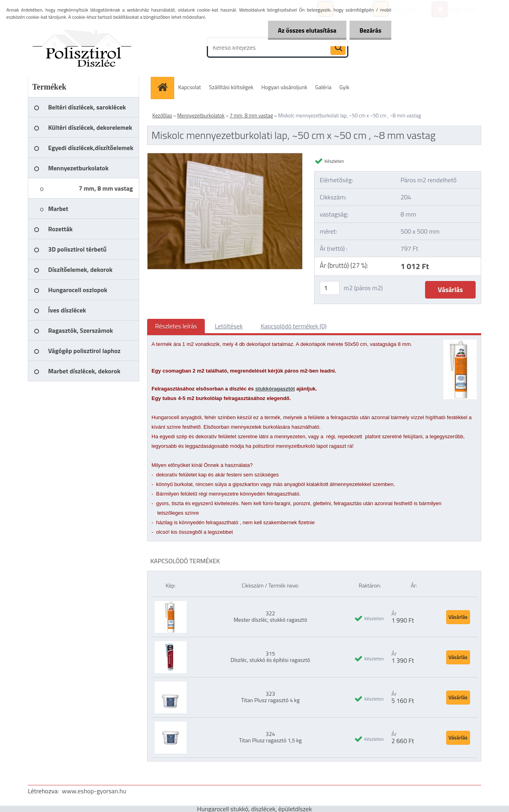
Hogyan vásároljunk (284, 87)
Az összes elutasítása (307, 30)
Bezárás (370, 30)
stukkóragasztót (275, 389)
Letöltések (229, 326)
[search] (338, 48)
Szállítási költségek (231, 87)
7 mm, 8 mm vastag (252, 115)
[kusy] (330, 288)
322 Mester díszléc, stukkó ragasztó (270, 616)
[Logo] (83, 47)
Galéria (323, 87)
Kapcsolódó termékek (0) (293, 326)
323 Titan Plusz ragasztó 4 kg (270, 697)
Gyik (345, 87)
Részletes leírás (176, 326)
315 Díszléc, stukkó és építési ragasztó (270, 657)
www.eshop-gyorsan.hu (94, 791)
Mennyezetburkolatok (201, 115)
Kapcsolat (190, 87)
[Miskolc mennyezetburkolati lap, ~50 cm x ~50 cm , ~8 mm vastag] (225, 156)
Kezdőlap (162, 115)
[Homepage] (165, 87)
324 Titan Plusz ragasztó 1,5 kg (270, 737)
